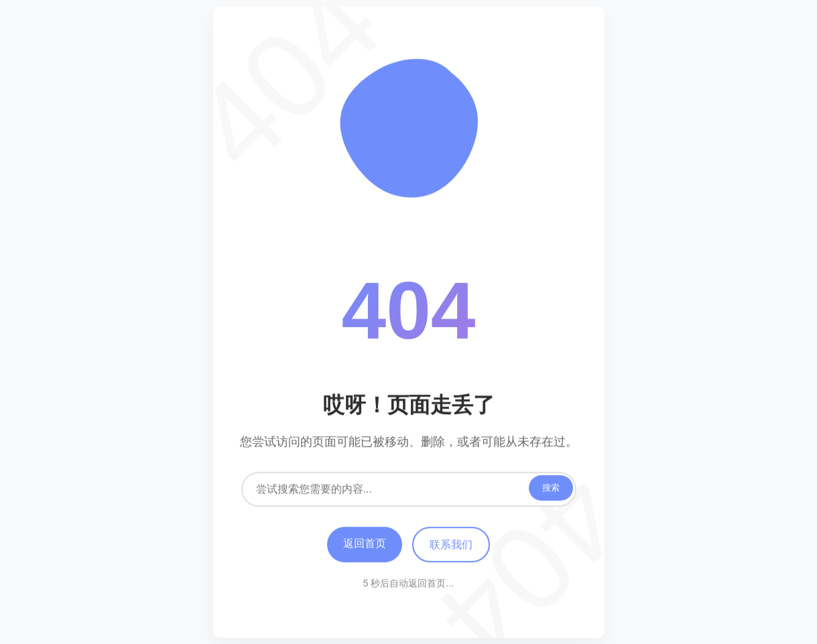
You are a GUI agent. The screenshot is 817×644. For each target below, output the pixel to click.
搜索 (551, 488)
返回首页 (365, 544)
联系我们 (451, 545)
